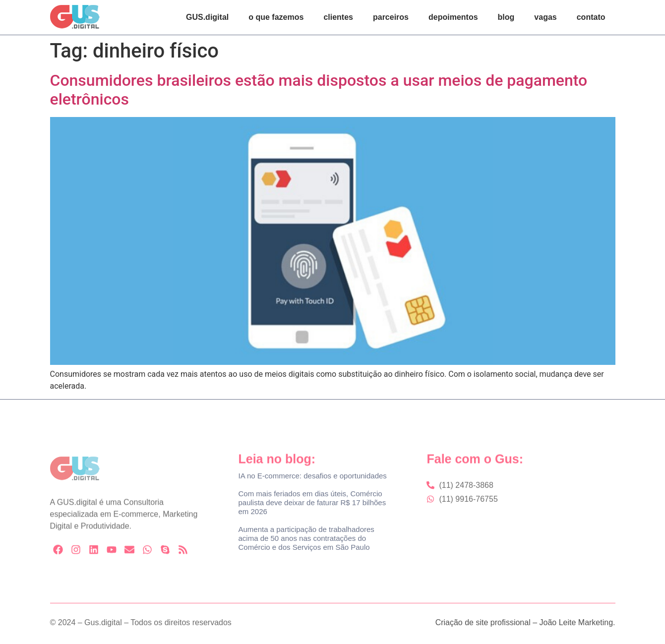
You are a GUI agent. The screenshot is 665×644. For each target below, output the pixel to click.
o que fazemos (276, 17)
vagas (545, 17)
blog (506, 17)
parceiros (391, 17)
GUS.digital (207, 17)
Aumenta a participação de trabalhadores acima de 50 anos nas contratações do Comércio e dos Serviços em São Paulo (306, 538)
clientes (338, 17)
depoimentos (453, 17)
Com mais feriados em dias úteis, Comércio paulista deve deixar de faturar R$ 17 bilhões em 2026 (312, 502)
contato (591, 17)
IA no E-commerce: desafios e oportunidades (312, 476)
